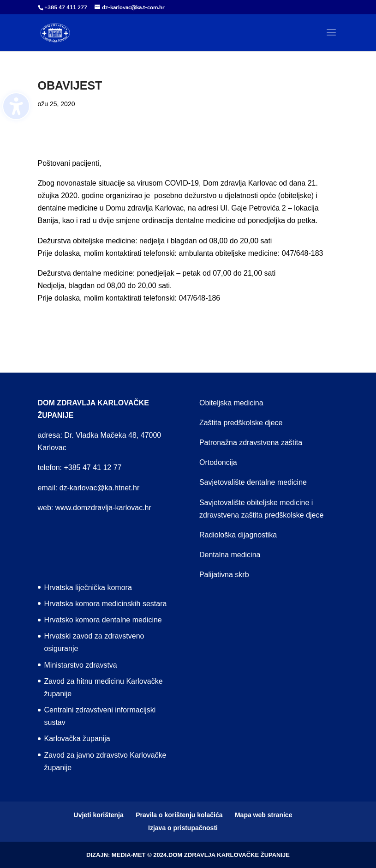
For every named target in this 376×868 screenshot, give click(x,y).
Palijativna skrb (224, 575)
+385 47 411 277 (66, 7)
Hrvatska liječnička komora (88, 588)
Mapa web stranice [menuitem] (264, 815)
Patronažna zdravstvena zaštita (251, 443)
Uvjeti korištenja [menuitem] (99, 815)
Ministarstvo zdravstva (81, 665)
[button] (331, 38)
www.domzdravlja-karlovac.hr (103, 508)
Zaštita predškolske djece (241, 423)
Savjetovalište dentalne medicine (253, 482)
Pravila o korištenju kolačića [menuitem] (179, 815)
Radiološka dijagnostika (238, 535)
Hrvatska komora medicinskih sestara (106, 604)
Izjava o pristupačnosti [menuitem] (183, 828)
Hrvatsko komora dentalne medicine (103, 620)
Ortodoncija (218, 462)
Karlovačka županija (77, 738)
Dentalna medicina (230, 555)
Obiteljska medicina (231, 403)
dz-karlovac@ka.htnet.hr (100, 488)
